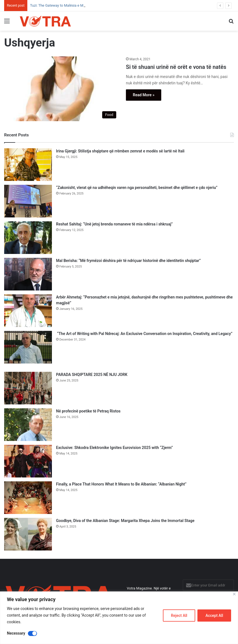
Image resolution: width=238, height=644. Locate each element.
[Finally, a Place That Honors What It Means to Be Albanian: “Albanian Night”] (28, 498)
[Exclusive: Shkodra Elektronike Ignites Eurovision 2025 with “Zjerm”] (28, 461)
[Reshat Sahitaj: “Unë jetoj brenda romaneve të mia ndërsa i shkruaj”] (28, 238)
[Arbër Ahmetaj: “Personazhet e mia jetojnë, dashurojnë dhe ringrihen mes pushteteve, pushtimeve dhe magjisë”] (28, 311)
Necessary (16, 633)
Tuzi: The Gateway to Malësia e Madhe (61, 5)
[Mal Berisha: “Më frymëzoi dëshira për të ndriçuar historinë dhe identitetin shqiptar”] (28, 274)
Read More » (144, 95)
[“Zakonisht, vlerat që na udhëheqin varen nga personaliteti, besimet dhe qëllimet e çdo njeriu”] (28, 201)
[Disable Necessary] (32, 633)
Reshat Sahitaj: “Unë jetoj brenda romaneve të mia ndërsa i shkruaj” (114, 224)
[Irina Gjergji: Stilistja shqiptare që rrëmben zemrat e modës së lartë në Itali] (28, 165)
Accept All (214, 616)
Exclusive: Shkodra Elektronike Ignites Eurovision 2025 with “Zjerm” (114, 448)
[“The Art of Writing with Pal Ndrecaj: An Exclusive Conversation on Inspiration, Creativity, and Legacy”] (28, 347)
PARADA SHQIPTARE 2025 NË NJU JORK (92, 375)
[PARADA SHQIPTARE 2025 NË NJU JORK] (28, 388)
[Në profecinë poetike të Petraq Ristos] (28, 425)
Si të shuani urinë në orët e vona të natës (176, 67)
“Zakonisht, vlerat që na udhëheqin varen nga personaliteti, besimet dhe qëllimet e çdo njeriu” (137, 188)
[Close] (234, 594)
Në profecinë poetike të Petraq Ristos (88, 411)
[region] (119, 618)
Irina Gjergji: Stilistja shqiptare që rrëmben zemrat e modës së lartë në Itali (120, 151)
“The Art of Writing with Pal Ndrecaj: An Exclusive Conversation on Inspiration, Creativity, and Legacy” (144, 334)
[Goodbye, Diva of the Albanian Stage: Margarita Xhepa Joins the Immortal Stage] (28, 534)
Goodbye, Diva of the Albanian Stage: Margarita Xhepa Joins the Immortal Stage (125, 521)
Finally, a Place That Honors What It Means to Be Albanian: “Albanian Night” (121, 484)
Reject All (179, 616)
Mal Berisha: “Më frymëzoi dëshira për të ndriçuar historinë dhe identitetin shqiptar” (128, 261)
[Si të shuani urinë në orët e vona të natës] (62, 89)
